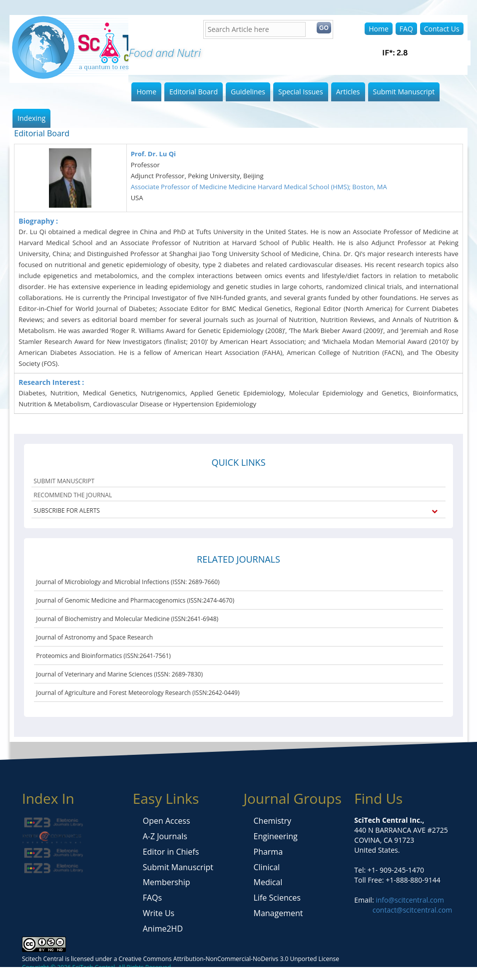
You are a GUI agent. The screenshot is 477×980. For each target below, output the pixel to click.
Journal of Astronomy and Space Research (94, 637)
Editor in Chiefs (171, 852)
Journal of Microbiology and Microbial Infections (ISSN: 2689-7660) (128, 582)
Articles (348, 92)
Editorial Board (194, 92)
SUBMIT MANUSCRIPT (64, 481)
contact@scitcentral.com (413, 910)
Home (379, 29)
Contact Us (442, 29)
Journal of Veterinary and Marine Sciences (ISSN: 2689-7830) (119, 674)
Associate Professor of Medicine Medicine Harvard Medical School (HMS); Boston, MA (259, 187)
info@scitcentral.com (409, 900)
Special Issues (301, 92)
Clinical (267, 867)
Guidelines (248, 92)
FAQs (152, 898)
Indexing (31, 118)
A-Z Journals (165, 836)
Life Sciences (277, 898)
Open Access (167, 821)
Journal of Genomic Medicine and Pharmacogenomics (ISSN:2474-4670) (135, 600)
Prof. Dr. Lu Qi (153, 154)
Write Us (159, 913)
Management (278, 913)
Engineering (276, 836)
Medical (268, 882)
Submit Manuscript (404, 92)
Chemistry (273, 821)
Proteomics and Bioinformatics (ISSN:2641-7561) (103, 656)
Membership (167, 882)
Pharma (268, 852)
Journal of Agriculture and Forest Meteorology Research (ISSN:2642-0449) (138, 693)
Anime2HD (163, 929)
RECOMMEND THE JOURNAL (73, 495)
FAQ (406, 29)
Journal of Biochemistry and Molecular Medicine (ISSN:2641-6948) (127, 619)
